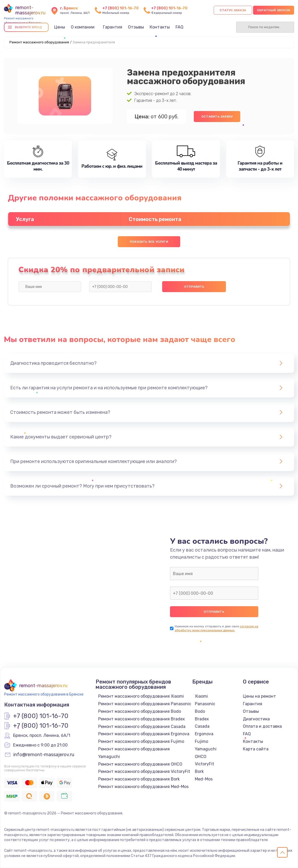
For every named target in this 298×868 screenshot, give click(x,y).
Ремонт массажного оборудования (39, 42)
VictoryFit (204, 764)
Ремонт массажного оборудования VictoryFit (144, 771)
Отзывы (136, 27)
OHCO (201, 757)
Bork (199, 771)
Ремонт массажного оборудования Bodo (140, 711)
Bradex (202, 719)
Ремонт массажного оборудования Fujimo (141, 741)
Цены (60, 27)
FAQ (179, 27)
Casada (202, 726)
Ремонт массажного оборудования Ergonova (144, 734)
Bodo (200, 711)
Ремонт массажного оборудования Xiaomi (141, 696)
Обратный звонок (274, 10)
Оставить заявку (217, 117)
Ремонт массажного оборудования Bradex (142, 719)
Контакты (160, 27)
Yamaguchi (206, 749)
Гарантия (113, 27)
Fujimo (201, 741)
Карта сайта (256, 749)
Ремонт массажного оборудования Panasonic (145, 704)
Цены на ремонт (259, 696)
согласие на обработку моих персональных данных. (217, 628)
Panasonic (205, 704)
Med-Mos (204, 779)
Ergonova (204, 734)
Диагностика (256, 719)
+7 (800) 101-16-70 (121, 8)
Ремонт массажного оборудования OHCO (140, 764)
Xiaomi (201, 696)
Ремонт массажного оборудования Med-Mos (143, 787)
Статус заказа (233, 10)
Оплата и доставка (262, 726)
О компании (83, 27)
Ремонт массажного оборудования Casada (142, 727)
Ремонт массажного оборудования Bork (139, 779)
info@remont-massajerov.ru (44, 755)
